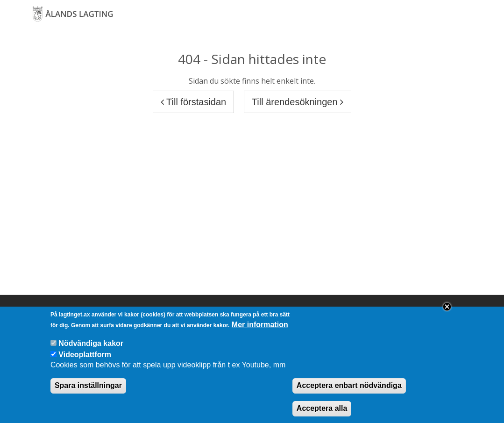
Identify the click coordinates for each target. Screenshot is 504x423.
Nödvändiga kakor (91, 350)
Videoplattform (85, 362)
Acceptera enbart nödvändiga (349, 393)
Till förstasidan (193, 102)
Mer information (260, 332)
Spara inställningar (88, 393)
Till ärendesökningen (298, 102)
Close (447, 314)
